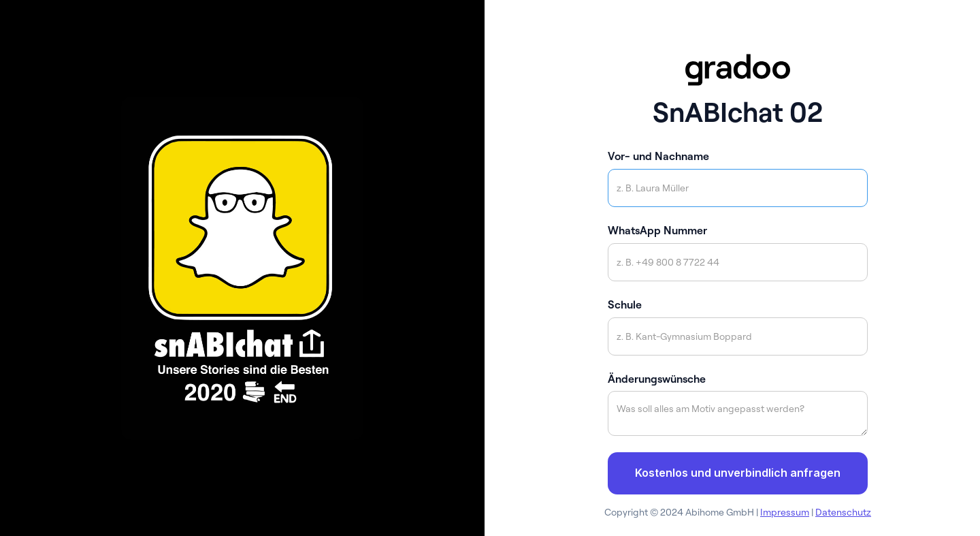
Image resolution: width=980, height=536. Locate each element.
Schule (625, 304)
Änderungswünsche (657, 379)
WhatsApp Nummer (657, 230)
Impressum (785, 512)
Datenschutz (843, 512)
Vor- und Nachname (658, 156)
